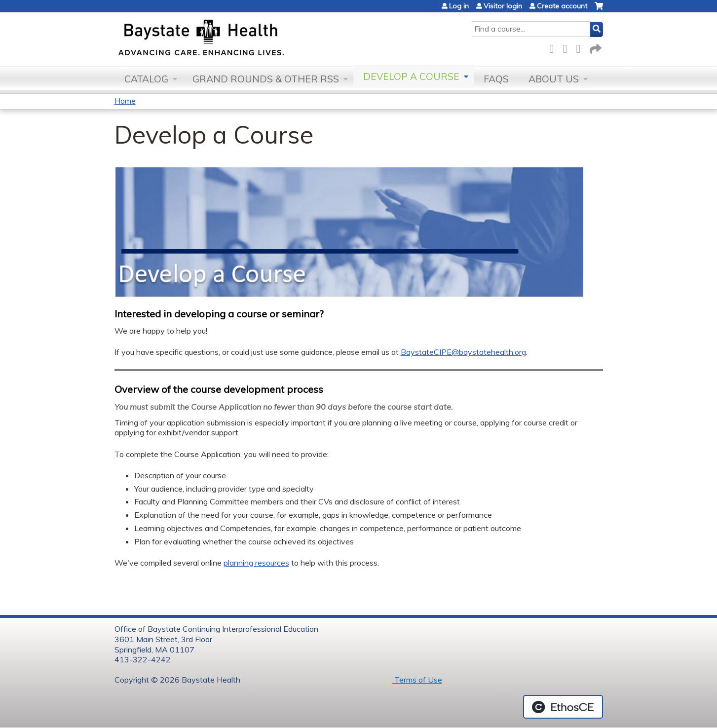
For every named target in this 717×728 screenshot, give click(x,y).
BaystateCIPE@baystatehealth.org (463, 352)
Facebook (555, 47)
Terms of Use (417, 680)
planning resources (256, 563)
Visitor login (503, 6)
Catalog (146, 79)
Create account (562, 6)
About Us (554, 79)
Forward (595, 47)
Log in (459, 6)
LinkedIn (581, 47)
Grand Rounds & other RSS (266, 79)
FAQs (496, 79)
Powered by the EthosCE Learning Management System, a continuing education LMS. (563, 707)
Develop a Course (411, 77)
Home (125, 101)
